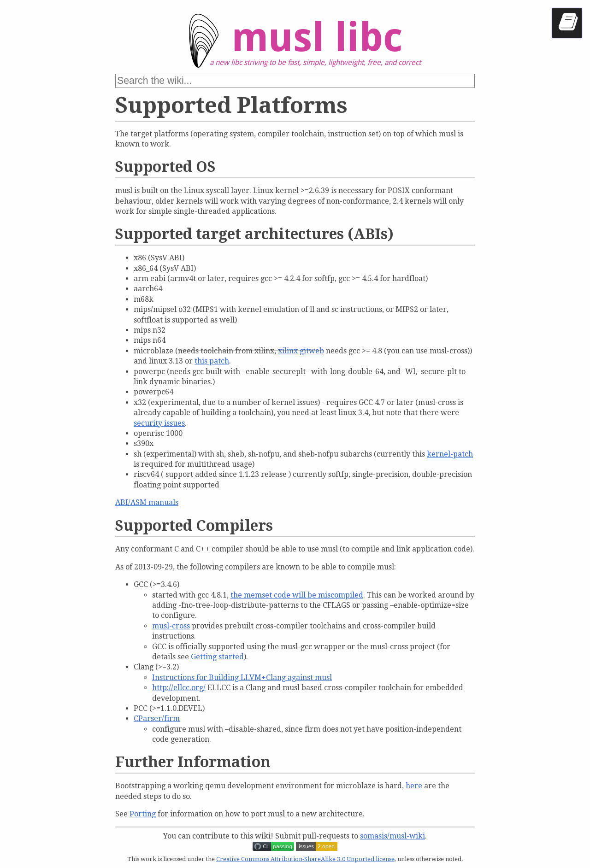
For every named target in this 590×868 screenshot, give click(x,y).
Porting (143, 814)
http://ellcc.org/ (179, 688)
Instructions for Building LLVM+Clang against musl (242, 677)
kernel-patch (450, 454)
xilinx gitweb (301, 351)
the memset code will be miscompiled (297, 595)
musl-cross (171, 626)
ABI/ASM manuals (147, 502)
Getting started (217, 657)
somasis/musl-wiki (392, 836)
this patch (212, 361)
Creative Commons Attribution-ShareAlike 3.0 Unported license (305, 859)
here (414, 786)
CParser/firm (157, 718)
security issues (159, 423)
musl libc (288, 44)
